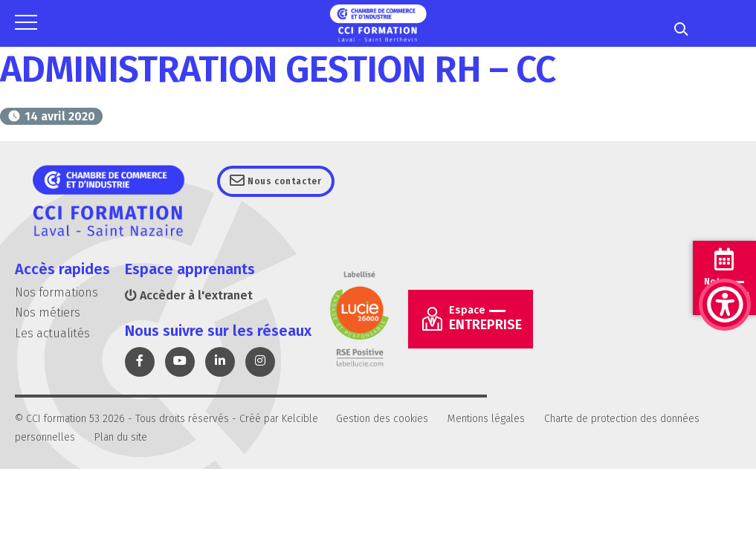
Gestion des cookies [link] (382, 419)
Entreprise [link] (485, 318)
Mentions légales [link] (486, 419)
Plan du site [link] (121, 437)
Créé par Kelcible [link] (279, 419)
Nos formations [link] (56, 292)
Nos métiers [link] (48, 312)
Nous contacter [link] (293, 181)
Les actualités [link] (52, 333)
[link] (725, 230)
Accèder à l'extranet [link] (189, 295)
